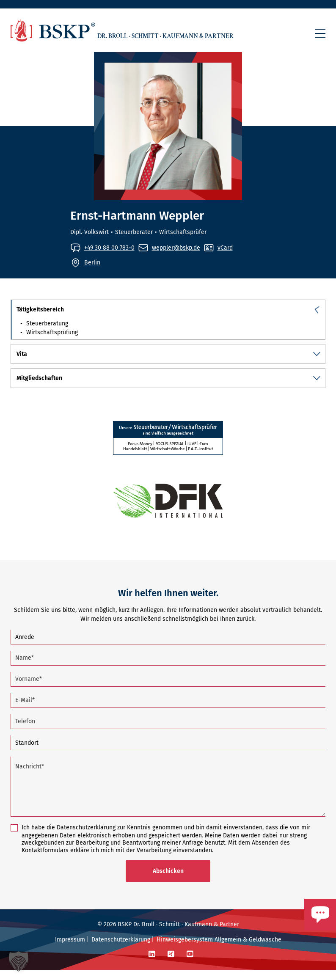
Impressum (70, 950)
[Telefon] (168, 732)
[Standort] (168, 753)
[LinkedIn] (152, 964)
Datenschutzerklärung (86, 838)
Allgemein (228, 950)
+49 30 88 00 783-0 (109, 247)
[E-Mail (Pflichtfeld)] (168, 711)
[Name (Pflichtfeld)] (168, 668)
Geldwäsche (265, 950)
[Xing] (171, 964)
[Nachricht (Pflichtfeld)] (168, 797)
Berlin (92, 262)
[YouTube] (190, 964)
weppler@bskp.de (176, 247)
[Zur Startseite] (53, 30)
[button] (320, 33)
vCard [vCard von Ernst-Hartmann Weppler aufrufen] (225, 247)
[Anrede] (168, 647)
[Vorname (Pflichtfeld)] (168, 690)
